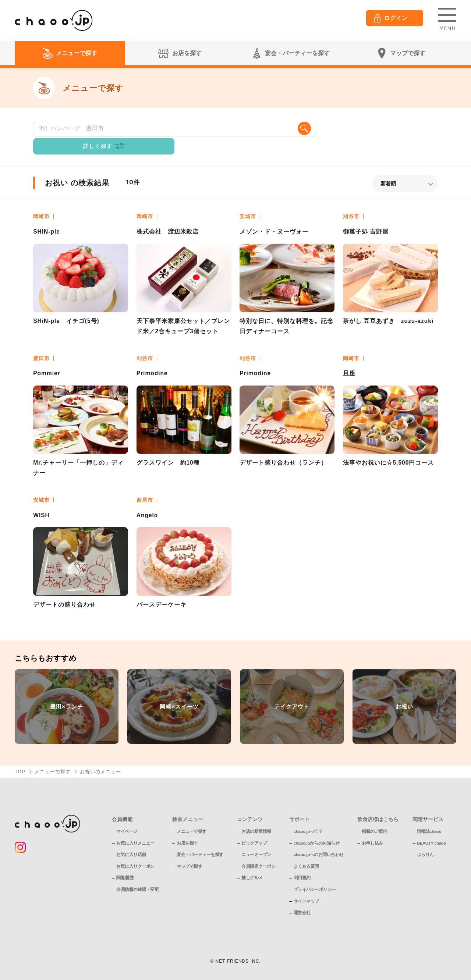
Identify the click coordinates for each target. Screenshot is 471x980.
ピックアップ (254, 828)
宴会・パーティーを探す (200, 840)
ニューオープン (256, 840)
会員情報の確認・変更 (137, 875)
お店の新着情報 (256, 817)
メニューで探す (53, 757)
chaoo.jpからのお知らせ (317, 828)
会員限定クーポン (258, 852)
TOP (20, 757)
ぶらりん (426, 840)
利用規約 (302, 863)
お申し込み (373, 828)
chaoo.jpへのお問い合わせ (319, 840)
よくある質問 (306, 852)
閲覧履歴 (125, 863)
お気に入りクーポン (135, 852)
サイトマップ (306, 887)
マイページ (127, 817)
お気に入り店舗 (131, 840)
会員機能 (122, 805)
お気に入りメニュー (135, 828)
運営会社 (302, 898)
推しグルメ (252, 863)
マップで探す (189, 852)
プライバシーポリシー (315, 875)
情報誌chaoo (430, 817)
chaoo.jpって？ (308, 817)
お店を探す (187, 828)
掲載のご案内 (375, 817)
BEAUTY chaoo (432, 828)
